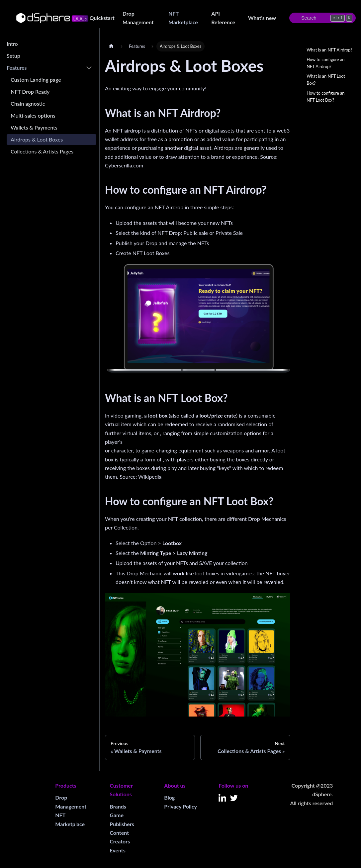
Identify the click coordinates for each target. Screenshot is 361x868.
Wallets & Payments (34, 127)
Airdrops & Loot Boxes (37, 139)
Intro (12, 44)
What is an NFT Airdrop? (329, 50)
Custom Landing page (36, 80)
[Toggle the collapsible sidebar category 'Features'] (89, 68)
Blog (169, 797)
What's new (262, 18)
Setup (13, 56)
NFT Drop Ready (30, 92)
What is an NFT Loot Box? (326, 80)
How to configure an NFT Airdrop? (325, 63)
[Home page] (111, 46)
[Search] (322, 18)
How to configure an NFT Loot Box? (325, 96)
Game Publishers (122, 819)
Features (17, 68)
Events (118, 850)
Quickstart (102, 18)
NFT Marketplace (183, 18)
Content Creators (120, 837)
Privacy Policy (180, 806)
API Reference (223, 18)
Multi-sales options (33, 115)
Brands (118, 806)
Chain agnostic (28, 103)
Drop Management (138, 18)
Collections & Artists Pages (42, 151)
